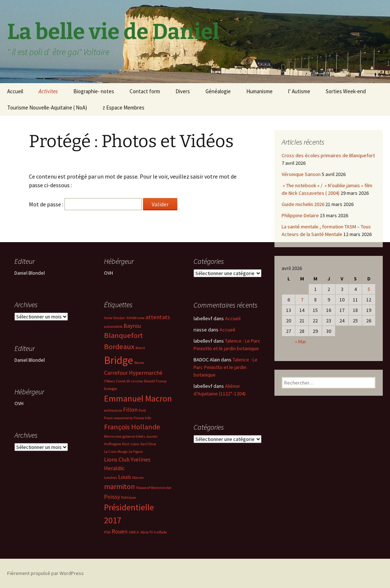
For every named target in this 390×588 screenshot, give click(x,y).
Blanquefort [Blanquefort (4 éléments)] (123, 335)
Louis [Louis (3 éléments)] (125, 477)
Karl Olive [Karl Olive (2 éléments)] (148, 444)
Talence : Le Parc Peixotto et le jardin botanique (226, 367)
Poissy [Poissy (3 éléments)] (112, 497)
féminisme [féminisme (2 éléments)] (113, 436)
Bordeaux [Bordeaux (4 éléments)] (119, 347)
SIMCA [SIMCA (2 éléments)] (134, 532)
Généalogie (218, 91)
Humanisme (259, 91)
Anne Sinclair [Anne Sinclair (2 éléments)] (115, 318)
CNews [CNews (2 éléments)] (110, 381)
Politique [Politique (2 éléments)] (128, 497)
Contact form (145, 91)
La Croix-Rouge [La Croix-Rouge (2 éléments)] (116, 452)
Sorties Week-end (346, 91)
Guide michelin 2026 (303, 204)
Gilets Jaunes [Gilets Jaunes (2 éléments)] (147, 436)
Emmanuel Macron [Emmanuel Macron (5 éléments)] (138, 398)
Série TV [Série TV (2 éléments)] (146, 532)
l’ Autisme (299, 91)
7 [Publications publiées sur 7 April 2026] (302, 300)
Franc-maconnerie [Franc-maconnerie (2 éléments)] (118, 418)
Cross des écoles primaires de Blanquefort (328, 155)
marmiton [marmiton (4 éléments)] (120, 486)
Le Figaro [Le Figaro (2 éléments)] (136, 452)
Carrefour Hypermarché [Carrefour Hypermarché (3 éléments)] (133, 373)
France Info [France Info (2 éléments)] (142, 418)
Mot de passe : (85, 204)
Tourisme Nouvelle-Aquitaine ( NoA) (47, 108)
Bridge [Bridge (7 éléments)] (119, 360)
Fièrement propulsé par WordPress (45, 573)
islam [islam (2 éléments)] (135, 444)
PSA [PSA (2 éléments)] (107, 532)
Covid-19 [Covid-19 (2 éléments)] (123, 381)
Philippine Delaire (300, 215)
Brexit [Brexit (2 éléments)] (140, 348)
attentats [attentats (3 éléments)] (158, 317)
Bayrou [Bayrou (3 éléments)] (132, 326)
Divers (183, 91)
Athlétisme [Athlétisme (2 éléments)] (135, 318)
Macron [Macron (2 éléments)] (138, 478)
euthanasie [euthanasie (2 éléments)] (113, 410)
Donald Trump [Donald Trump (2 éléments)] (155, 381)
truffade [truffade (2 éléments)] (160, 532)
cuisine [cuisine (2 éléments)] (137, 381)
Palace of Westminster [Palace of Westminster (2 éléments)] (154, 488)
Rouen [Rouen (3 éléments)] (120, 531)
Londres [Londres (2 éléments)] (110, 478)
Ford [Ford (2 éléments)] (142, 410)
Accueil (15, 91)
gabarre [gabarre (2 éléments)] (129, 436)
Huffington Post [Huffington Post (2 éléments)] (117, 444)
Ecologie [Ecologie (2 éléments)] (110, 389)
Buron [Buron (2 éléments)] (139, 363)
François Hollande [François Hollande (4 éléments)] (132, 427)
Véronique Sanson (301, 174)
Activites (48, 91)
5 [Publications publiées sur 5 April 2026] (369, 289)
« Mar (301, 342)
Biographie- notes (94, 91)
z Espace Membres (123, 108)
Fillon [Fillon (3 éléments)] (130, 409)
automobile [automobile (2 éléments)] (113, 327)
